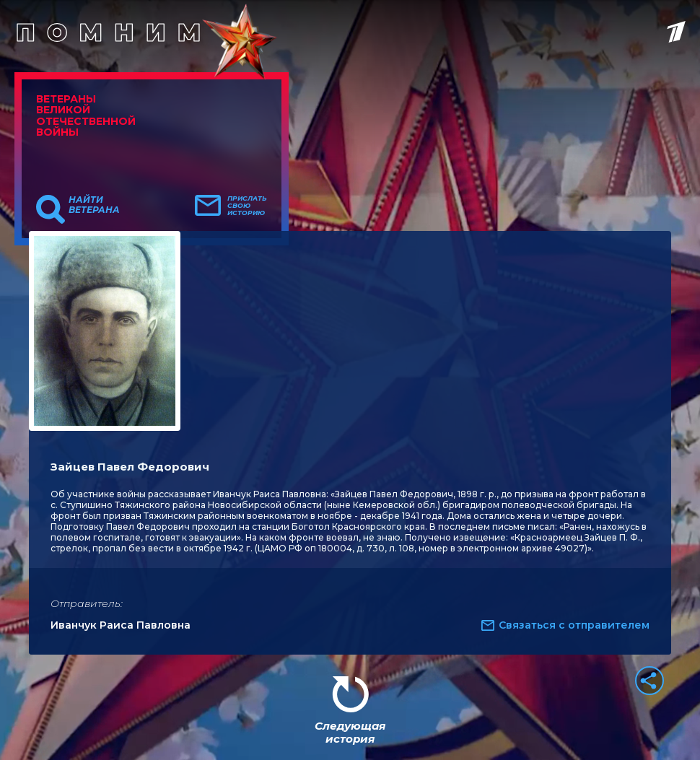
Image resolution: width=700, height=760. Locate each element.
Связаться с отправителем (574, 625)
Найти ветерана (94, 205)
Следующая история (350, 732)
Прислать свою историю (247, 206)
